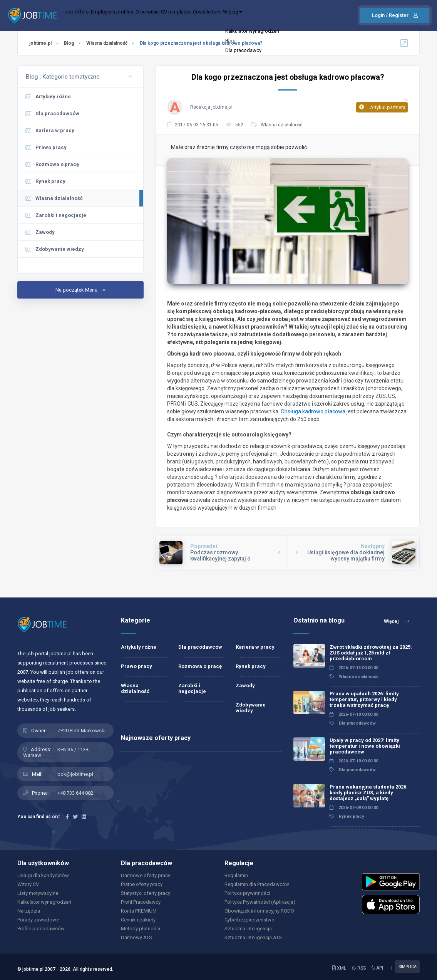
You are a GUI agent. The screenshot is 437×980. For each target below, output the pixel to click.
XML (339, 968)
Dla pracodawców (52, 113)
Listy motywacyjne (38, 893)
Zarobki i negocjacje (56, 215)
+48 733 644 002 (75, 793)
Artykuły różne (48, 96)
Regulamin (236, 875)
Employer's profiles (127, 16)
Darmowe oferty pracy (146, 875)
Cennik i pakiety (138, 920)
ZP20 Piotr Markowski (81, 731)
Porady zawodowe (38, 920)
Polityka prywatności (247, 893)
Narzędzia (29, 911)
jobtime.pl (40, 43)
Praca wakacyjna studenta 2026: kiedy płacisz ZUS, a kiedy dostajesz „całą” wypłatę (369, 793)
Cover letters (254, 16)
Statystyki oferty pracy (146, 893)
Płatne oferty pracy (142, 884)
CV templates (212, 16)
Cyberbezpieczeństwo (249, 920)
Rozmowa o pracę (52, 164)
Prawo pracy (46, 147)
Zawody (40, 232)
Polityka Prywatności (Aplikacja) (260, 902)
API (377, 968)
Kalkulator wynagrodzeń (44, 902)
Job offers (81, 16)
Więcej (291, 16)
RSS (359, 968)
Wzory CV (28, 884)
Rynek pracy (45, 181)
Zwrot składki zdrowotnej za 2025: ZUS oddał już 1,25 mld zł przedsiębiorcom (371, 653)
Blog (69, 43)
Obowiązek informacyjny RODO (259, 911)
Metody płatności (141, 929)
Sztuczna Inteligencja (248, 929)
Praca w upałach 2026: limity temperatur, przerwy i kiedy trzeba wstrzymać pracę (364, 699)
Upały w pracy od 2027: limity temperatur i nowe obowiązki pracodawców (365, 746)
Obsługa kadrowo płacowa (313, 411)
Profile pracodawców (41, 929)
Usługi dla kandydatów (43, 875)
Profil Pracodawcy (141, 902)
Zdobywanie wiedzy (55, 249)
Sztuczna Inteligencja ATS (253, 937)
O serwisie (173, 16)
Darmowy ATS (136, 937)
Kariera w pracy (50, 130)
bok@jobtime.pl (75, 774)
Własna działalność (107, 43)
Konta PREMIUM (139, 911)
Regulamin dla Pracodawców (257, 884)
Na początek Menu (80, 290)
